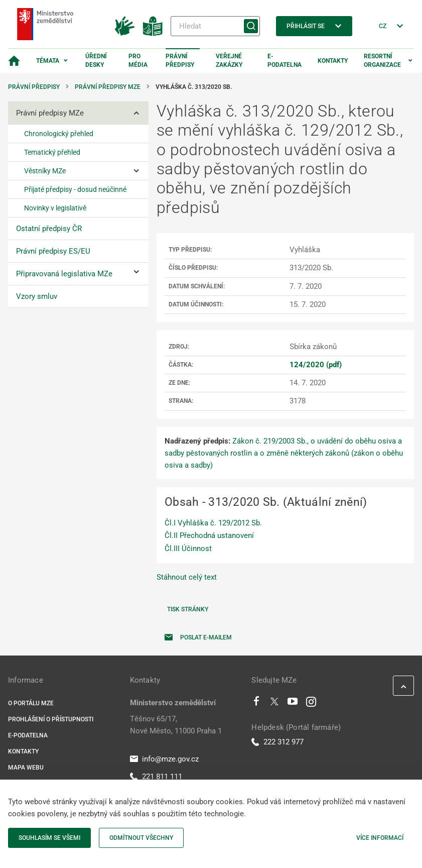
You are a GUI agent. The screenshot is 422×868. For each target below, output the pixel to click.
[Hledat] (215, 26)
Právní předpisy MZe (108, 87)
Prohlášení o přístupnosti (51, 719)
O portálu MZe (31, 703)
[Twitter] (274, 704)
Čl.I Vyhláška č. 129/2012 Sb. (213, 523)
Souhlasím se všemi (49, 838)
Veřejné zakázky (229, 61)
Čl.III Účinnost (188, 549)
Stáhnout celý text (187, 577)
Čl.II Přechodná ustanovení (209, 535)
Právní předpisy (180, 61)
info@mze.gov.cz (164, 759)
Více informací (380, 838)
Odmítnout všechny (141, 838)
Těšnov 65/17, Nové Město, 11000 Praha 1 (176, 725)
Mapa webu (26, 768)
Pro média (138, 61)
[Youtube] (293, 704)
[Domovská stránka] (14, 61)
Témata (48, 61)
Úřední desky (96, 61)
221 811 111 (156, 777)
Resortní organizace (382, 61)
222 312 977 (277, 742)
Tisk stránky (188, 609)
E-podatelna (285, 61)
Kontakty (333, 61)
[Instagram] (311, 704)
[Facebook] (256, 704)
